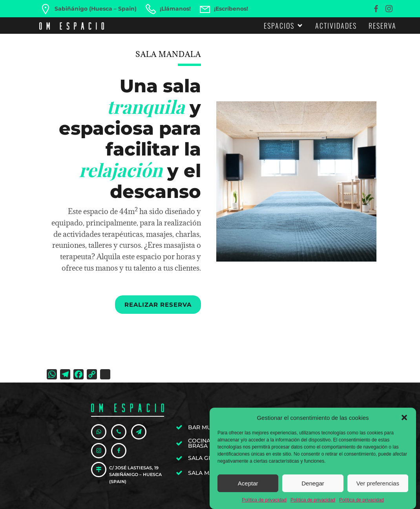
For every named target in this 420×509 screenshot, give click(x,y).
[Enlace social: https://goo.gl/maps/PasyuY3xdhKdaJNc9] (101, 470)
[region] (296, 181)
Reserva (383, 26)
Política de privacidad (264, 502)
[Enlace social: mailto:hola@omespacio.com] (141, 432)
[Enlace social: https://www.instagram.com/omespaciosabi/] (390, 9)
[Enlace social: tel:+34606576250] (121, 432)
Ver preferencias (378, 484)
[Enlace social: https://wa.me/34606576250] (101, 432)
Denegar (313, 484)
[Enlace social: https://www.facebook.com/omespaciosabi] (377, 9)
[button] (404, 419)
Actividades (336, 26)
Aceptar (248, 484)
